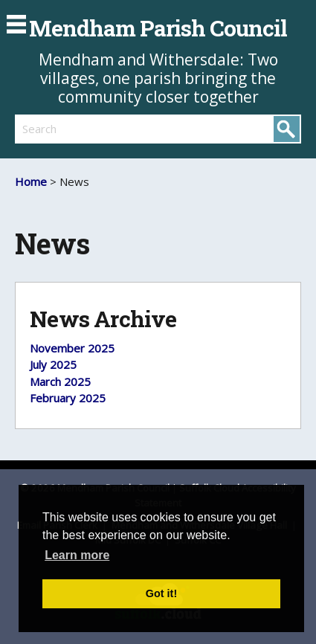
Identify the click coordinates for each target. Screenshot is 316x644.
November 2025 (72, 348)
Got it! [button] (161, 593)
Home (31, 181)
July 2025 (53, 364)
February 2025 (68, 398)
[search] (87, 129)
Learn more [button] (77, 555)
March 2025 (60, 381)
